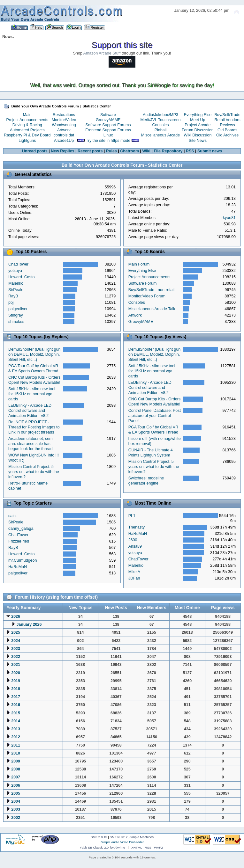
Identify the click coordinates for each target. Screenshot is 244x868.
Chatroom (130, 151)
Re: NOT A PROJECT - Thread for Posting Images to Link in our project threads (34, 427)
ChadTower (18, 264)
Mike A (134, 572)
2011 (16, 745)
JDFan (134, 578)
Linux (108, 135)
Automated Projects (27, 130)
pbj (11, 303)
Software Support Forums (108, 125)
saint (12, 516)
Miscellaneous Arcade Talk (152, 309)
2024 (16, 641)
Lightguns (27, 141)
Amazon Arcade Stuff (102, 53)
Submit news (210, 151)
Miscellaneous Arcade (160, 135)
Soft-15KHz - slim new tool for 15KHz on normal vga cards (32, 394)
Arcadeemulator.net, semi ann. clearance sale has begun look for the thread (31, 444)
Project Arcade (198, 125)
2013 (16, 729)
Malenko (16, 283)
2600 (133, 540)
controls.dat (64, 135)
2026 (16, 616)
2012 (16, 737)
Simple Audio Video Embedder (122, 842)
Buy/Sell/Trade (227, 115)
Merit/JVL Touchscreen (160, 120)
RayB (13, 296)
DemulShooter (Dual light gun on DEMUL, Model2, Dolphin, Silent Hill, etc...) (34, 354)
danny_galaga (21, 529)
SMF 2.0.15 (99, 837)
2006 (16, 785)
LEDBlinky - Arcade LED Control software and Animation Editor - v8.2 (30, 411)
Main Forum (139, 264)
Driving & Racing (27, 125)
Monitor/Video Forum (147, 296)
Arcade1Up (64, 141)
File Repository (168, 151)
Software (108, 115)
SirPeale (16, 290)
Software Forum (143, 283)
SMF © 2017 (119, 837)
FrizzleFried (19, 541)
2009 (16, 761)
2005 (16, 793)
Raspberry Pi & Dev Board (27, 135)
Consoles (161, 125)
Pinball (160, 130)
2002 (16, 818)
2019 (16, 681)
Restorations (64, 115)
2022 (16, 657)
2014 (16, 721)
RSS (190, 151)
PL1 (132, 516)
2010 (16, 753)
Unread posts (35, 151)
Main (27, 115)
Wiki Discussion (198, 135)
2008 (16, 769)
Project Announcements (27, 120)
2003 (16, 809)
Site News (198, 141)
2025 (16, 632)
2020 (16, 673)
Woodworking (64, 125)
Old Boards (227, 130)
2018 (16, 689)
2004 (16, 801)
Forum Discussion (198, 130)
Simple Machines (141, 837)
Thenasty (137, 527)
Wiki (147, 151)
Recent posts (90, 151)
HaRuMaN (18, 567)
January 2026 (29, 624)
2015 (16, 713)
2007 (16, 777)
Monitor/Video (64, 120)
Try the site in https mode (108, 141)
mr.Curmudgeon (23, 560)
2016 (16, 705)
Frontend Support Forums (108, 130)
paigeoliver (18, 309)
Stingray (16, 315)
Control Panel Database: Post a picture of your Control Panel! (155, 416)
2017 (16, 697)
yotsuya (15, 271)
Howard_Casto (21, 277)
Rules (111, 151)
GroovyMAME (108, 120)
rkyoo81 (229, 218)
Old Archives (227, 135)
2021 (16, 665)
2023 (16, 649)
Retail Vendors (228, 120)
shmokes (16, 322)
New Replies (62, 151)
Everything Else (198, 115)
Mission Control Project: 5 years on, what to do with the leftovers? (34, 472)
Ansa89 (135, 546)
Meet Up (198, 120)
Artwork (64, 130)
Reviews (228, 125)
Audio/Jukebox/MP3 (160, 115)
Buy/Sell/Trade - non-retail (151, 290)
